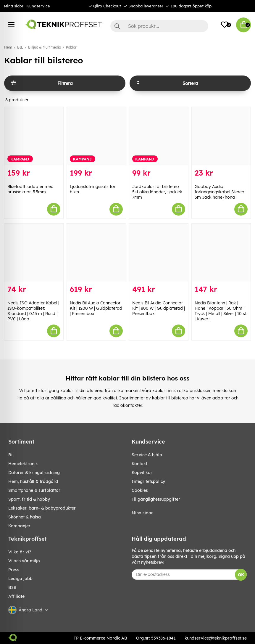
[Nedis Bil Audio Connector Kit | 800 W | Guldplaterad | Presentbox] (159, 253)
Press (14, 570)
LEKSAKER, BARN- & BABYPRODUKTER (42, 508)
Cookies (140, 490)
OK (241, 575)
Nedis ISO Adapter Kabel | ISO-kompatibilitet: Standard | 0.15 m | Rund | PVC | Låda (33, 311)
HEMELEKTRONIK (23, 464)
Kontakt (139, 464)
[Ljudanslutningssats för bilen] (96, 136)
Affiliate (16, 596)
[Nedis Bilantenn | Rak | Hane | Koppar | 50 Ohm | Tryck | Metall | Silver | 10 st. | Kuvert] (221, 253)
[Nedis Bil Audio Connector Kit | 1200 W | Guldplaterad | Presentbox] (96, 253)
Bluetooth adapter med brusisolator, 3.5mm (30, 189)
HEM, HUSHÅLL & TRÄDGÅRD (33, 481)
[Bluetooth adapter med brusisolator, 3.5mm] (34, 136)
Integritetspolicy (148, 481)
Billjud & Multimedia (45, 47)
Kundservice (38, 6)
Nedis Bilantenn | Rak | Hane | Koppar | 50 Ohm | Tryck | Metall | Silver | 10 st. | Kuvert (221, 311)
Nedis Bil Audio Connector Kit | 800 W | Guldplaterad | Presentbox (159, 308)
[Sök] (159, 26)
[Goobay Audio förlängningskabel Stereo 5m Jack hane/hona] (221, 136)
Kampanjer (19, 526)
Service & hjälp (147, 455)
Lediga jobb (20, 579)
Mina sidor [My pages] (142, 513)
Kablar (71, 47)
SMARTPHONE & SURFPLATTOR (34, 490)
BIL (20, 47)
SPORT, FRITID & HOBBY (29, 499)
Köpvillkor (142, 473)
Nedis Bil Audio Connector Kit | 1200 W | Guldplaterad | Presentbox (96, 308)
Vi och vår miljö (24, 561)
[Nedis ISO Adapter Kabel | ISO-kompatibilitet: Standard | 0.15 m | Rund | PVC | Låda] (34, 253)
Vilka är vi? (20, 552)
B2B (12, 587)
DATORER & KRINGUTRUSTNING (34, 473)
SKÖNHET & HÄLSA (25, 517)
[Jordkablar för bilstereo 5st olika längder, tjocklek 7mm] (159, 136)
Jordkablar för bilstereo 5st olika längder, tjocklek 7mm (157, 192)
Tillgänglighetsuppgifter (156, 499)
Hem (8, 47)
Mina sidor (14, 6)
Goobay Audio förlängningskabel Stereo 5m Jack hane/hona (220, 192)
